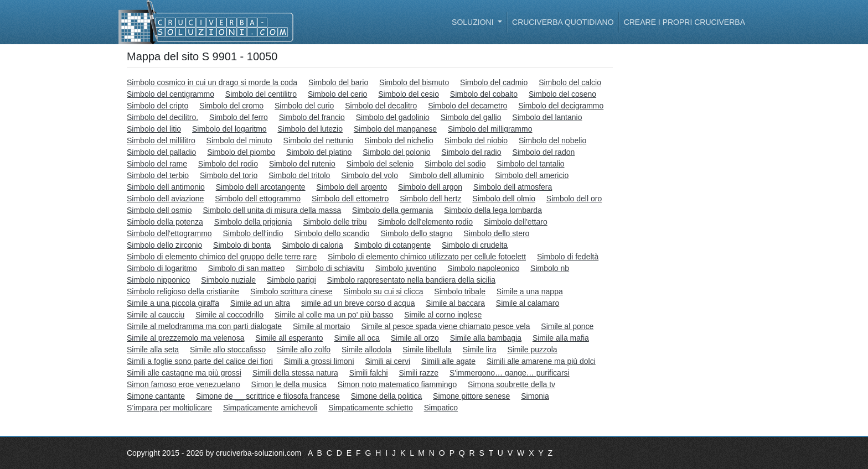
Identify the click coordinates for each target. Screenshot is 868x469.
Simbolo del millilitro (161, 140)
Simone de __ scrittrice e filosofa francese (268, 396)
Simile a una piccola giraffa (173, 303)
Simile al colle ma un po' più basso (334, 315)
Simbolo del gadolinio (393, 117)
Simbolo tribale (460, 291)
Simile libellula (427, 350)
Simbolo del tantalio (530, 164)
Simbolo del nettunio (319, 140)
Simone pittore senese (471, 396)
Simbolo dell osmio (159, 210)
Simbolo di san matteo (247, 268)
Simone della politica (386, 396)
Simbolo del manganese (395, 129)
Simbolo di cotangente (393, 245)
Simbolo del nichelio (399, 140)
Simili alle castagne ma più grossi (184, 373)
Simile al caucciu (156, 315)
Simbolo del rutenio (302, 164)
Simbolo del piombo (241, 152)
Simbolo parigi (291, 280)
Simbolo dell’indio (253, 233)
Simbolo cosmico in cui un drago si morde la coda (212, 82)
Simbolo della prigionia (253, 222)
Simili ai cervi (387, 361)
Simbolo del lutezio (310, 129)
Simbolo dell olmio (504, 199)
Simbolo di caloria (312, 245)
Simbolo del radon (543, 152)
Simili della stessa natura (295, 373)
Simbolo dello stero (496, 233)
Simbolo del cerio (337, 94)
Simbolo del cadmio (494, 82)
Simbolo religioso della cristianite (183, 291)
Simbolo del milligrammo (490, 129)
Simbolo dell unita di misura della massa (272, 210)
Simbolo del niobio (476, 140)
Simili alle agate (448, 361)
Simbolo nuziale (228, 280)
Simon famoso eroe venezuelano (184, 384)
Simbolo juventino (406, 268)
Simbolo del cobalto (484, 94)
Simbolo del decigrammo (561, 106)
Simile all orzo (415, 338)
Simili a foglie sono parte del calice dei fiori (200, 361)
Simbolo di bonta (242, 245)
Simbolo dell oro (574, 199)
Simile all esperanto (289, 338)
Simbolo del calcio (570, 82)
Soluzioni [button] (474, 22)
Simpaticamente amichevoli (270, 408)
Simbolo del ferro (239, 117)
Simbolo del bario (338, 82)
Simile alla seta (153, 350)
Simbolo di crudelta (475, 245)
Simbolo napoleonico (483, 268)
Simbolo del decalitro (381, 106)
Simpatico (441, 408)
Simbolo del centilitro (261, 94)
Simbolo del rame (157, 164)
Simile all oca (356, 338)
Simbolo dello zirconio (164, 245)
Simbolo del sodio (455, 164)
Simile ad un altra (260, 303)
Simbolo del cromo (231, 106)
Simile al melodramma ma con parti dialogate (204, 326)
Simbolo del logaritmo (229, 129)
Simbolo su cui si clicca (384, 291)
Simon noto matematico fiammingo (397, 384)
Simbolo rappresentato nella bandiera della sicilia (411, 280)
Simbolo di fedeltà (568, 257)
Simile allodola (366, 350)
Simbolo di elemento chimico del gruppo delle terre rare (222, 257)
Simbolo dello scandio (332, 233)
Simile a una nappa (530, 291)
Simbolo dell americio (532, 175)
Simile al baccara (455, 303)
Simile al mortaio (321, 326)
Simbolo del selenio (380, 164)
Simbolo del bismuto (414, 82)
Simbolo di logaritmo (162, 268)
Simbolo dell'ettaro (516, 222)
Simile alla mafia (561, 338)
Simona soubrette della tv (512, 384)
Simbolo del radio (471, 152)
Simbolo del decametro (467, 106)
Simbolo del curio (304, 106)
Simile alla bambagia (486, 338)
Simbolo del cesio (409, 94)
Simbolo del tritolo (299, 175)
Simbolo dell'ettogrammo (169, 233)
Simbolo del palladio (161, 152)
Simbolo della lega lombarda (493, 210)
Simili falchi (369, 373)
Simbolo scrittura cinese (291, 291)
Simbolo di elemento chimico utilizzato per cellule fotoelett (427, 257)
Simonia (535, 396)
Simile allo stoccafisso (228, 350)
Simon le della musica (289, 384)
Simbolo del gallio (471, 117)
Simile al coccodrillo (229, 315)
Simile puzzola (532, 350)
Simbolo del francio (312, 117)
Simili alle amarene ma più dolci (541, 361)
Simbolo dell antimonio (166, 187)
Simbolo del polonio (396, 152)
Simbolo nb (550, 268)
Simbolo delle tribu (335, 222)
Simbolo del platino (319, 152)
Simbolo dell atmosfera (513, 187)
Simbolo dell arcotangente (261, 187)
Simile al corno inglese (443, 315)
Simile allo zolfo (304, 350)
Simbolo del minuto (239, 140)
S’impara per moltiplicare (169, 408)
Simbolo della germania (392, 210)
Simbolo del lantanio (547, 117)
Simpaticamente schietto (371, 408)
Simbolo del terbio (158, 175)
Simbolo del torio (229, 175)
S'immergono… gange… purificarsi (510, 373)
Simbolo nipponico (158, 280)
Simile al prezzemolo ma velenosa (185, 338)
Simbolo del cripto (157, 106)
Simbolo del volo (370, 175)
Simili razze (419, 373)
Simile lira (480, 350)
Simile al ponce (567, 326)
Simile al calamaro (528, 303)
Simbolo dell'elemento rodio (425, 222)
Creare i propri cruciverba (684, 22)
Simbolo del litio (154, 129)
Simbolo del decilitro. (162, 117)
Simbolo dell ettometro (350, 199)
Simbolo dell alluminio (446, 175)
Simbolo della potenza (165, 222)
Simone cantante (156, 396)
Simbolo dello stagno (416, 233)
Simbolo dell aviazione (165, 199)
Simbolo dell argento (352, 187)
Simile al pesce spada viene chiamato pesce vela (445, 326)
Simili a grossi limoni (319, 361)
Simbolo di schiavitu (330, 268)
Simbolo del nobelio (552, 140)
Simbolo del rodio (228, 164)
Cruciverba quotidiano (563, 22)
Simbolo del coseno (562, 94)
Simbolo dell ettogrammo (258, 199)
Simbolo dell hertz (430, 199)
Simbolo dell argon (430, 187)
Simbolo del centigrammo (170, 94)
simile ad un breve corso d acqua (358, 303)
